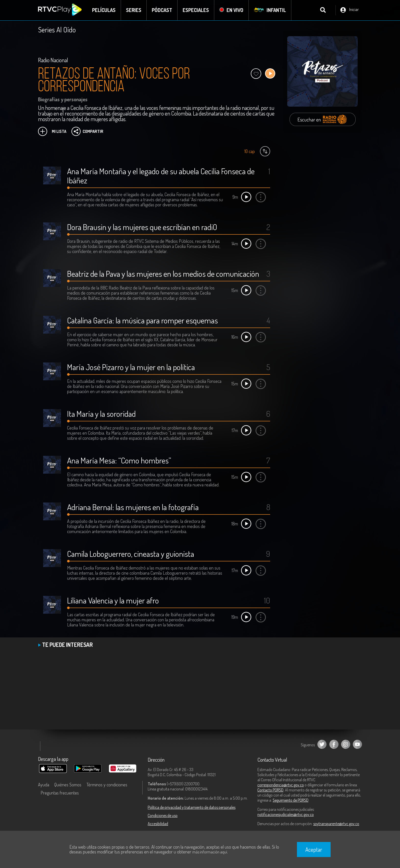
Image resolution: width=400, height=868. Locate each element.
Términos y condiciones (107, 785)
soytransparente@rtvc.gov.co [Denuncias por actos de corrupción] (336, 824)
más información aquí (210, 852)
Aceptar (314, 849)
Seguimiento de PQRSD (291, 800)
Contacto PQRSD (270, 790)
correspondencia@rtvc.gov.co (281, 785)
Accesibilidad (158, 824)
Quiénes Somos (68, 785)
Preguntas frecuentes (60, 793)
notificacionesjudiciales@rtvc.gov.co (286, 814)
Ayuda (44, 785)
